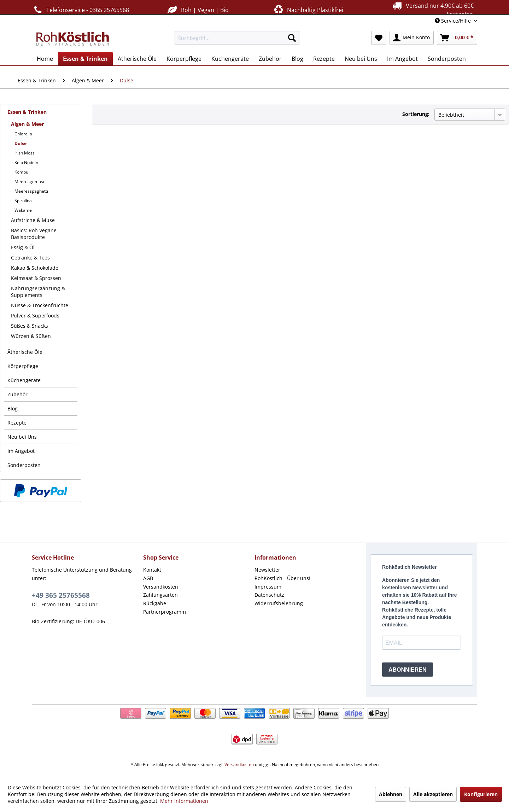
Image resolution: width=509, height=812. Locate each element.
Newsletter (267, 570)
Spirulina (23, 201)
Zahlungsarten (160, 595)
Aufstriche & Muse (33, 220)
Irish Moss (25, 153)
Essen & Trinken (27, 112)
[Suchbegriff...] (237, 38)
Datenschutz (269, 595)
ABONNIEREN (408, 670)
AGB (148, 578)
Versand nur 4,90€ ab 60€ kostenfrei (432, 10)
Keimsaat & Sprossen (36, 278)
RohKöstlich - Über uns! (282, 578)
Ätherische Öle (25, 352)
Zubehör (17, 394)
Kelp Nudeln (26, 162)
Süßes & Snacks (30, 326)
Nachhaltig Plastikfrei (308, 10)
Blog (13, 408)
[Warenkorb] (457, 38)
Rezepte (17, 423)
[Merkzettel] (379, 38)
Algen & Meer (27, 124)
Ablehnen (391, 794)
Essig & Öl (23, 247)
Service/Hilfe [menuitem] (454, 21)
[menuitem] (237, 38)
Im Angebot (21, 451)
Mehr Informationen (184, 801)
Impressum (268, 587)
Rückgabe (155, 603)
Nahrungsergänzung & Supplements (38, 292)
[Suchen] (292, 38)
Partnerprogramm (165, 612)
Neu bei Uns (22, 437)
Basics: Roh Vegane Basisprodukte (34, 234)
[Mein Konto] (412, 38)
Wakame (23, 210)
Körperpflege (23, 366)
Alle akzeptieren (433, 794)
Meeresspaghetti (31, 191)
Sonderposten (24, 465)
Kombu (21, 172)
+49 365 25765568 (61, 595)
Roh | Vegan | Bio (197, 10)
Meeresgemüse (30, 182)
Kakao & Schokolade (35, 268)
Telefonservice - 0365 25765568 (80, 10)
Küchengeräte (24, 380)
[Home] (45, 59)
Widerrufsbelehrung (279, 603)
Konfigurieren (481, 794)
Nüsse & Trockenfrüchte (40, 305)
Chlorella (23, 134)
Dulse (21, 143)
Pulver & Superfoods (35, 316)
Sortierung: (416, 114)
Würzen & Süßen (31, 336)
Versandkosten (161, 587)
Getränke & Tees (30, 258)
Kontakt (152, 570)
